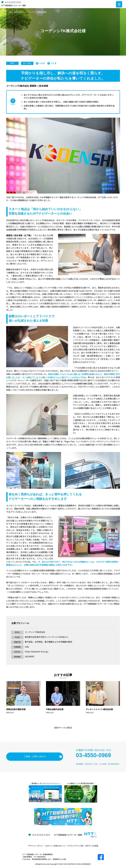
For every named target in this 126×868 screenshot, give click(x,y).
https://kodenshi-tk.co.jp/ (37, 652)
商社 (12, 63)
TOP (10, 12)
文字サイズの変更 (92, 846)
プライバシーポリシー (36, 846)
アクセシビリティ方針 (75, 846)
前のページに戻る (63, 728)
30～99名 (27, 63)
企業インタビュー (20, 12)
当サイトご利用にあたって (56, 846)
